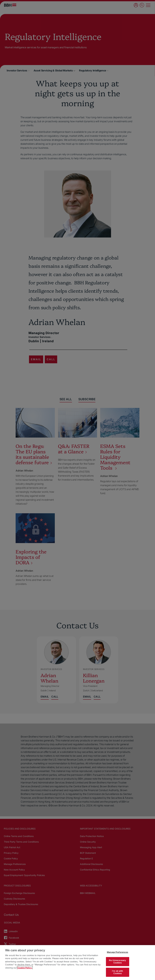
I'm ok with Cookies (117, 972)
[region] (77, 963)
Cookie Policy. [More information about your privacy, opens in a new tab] (25, 968)
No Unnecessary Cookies (117, 962)
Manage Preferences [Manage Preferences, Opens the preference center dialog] (117, 952)
